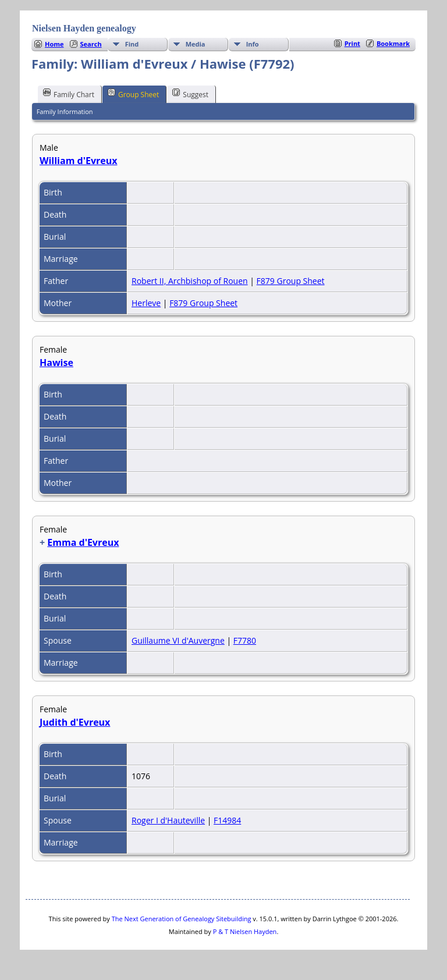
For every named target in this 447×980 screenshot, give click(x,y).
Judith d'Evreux (75, 722)
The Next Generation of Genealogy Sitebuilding (182, 919)
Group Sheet (133, 94)
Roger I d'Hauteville (168, 820)
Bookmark (393, 43)
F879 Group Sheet (291, 281)
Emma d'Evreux (83, 542)
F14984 (227, 820)
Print (352, 43)
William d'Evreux (78, 161)
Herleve (146, 303)
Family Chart (69, 94)
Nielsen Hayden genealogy (84, 28)
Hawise (56, 363)
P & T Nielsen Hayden (245, 931)
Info (253, 44)
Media (196, 44)
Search (91, 44)
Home (54, 44)
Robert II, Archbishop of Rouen (190, 281)
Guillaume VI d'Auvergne (178, 640)
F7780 (245, 640)
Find (132, 44)
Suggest (190, 94)
